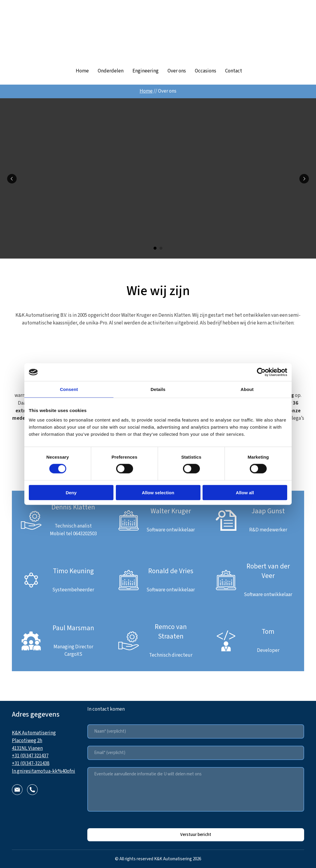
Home (82, 71)
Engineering (146, 71)
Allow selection (158, 492)
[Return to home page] (158, 32)
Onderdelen (111, 71)
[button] (17, 790)
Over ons (177, 71)
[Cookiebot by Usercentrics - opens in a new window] (261, 372)
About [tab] (247, 389)
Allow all (245, 492)
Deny (71, 492)
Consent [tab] (69, 389)
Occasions (206, 71)
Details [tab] (158, 389)
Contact (234, 71)
